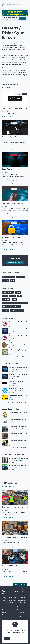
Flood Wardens (21, 619)
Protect (18, 292)
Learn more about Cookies (19, 639)
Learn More (23, 18)
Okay (7, 639)
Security (13, 296)
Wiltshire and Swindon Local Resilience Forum (15, 303)
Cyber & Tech (22, 123)
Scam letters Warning (16, 388)
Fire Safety (18, 324)
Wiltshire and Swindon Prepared (11, 307)
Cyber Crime (7, 169)
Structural (18, 397)
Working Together (8, 292)
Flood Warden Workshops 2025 (15, 537)
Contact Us (5, 617)
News (3, 615)
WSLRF (14, 299)
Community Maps (21, 616)
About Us (4, 612)
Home (3, 610)
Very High (14, 155)
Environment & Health (9, 277)
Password (6, 310)
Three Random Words (11, 237)
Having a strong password (13, 203)
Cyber (20, 296)
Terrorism (5, 280)
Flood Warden (22, 523)
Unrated (18, 94)
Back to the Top (20, 585)
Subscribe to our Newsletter (15, 263)
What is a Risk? (21, 610)
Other (24, 94)
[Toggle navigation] (26, 4)
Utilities (5, 296)
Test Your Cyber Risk (10, 137)
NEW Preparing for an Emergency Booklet (10, 18)
